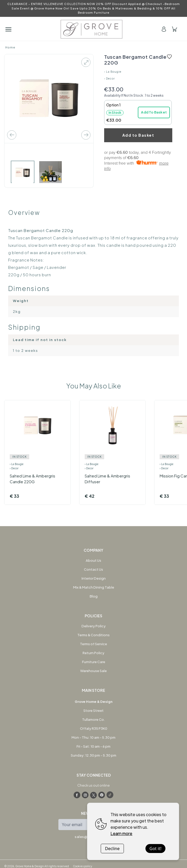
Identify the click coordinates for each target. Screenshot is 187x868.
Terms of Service (94, 644)
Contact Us (94, 569)
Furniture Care (94, 662)
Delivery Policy (94, 626)
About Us (94, 560)
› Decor (110, 78)
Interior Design (94, 578)
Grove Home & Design (30, 866)
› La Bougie (113, 72)
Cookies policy (82, 866)
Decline (112, 849)
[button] (138, 112)
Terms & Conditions (94, 635)
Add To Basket (154, 112)
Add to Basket (138, 135)
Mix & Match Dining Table (94, 587)
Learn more (121, 833)
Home (10, 47)
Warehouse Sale (94, 671)
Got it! (155, 849)
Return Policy (94, 653)
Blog (94, 596)
